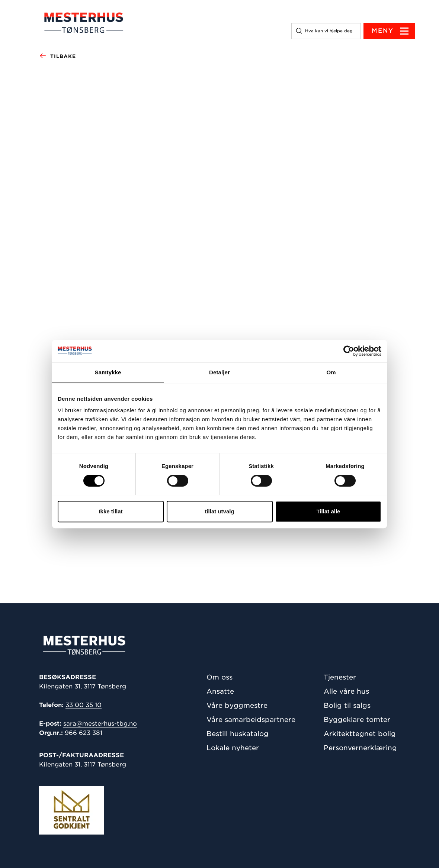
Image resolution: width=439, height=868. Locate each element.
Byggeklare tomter (357, 719)
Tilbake (57, 57)
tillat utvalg (219, 511)
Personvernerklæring (360, 748)
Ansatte (220, 691)
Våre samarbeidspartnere (251, 719)
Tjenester (340, 677)
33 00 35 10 (84, 705)
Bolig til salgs (347, 705)
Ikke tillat (110, 511)
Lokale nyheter (233, 748)
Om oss (219, 677)
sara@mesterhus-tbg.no (100, 724)
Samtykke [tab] (108, 372)
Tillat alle (329, 511)
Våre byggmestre (237, 705)
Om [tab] (331, 372)
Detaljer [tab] (219, 372)
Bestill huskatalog (238, 734)
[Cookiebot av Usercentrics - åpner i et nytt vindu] (349, 351)
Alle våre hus (346, 691)
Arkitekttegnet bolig (360, 734)
